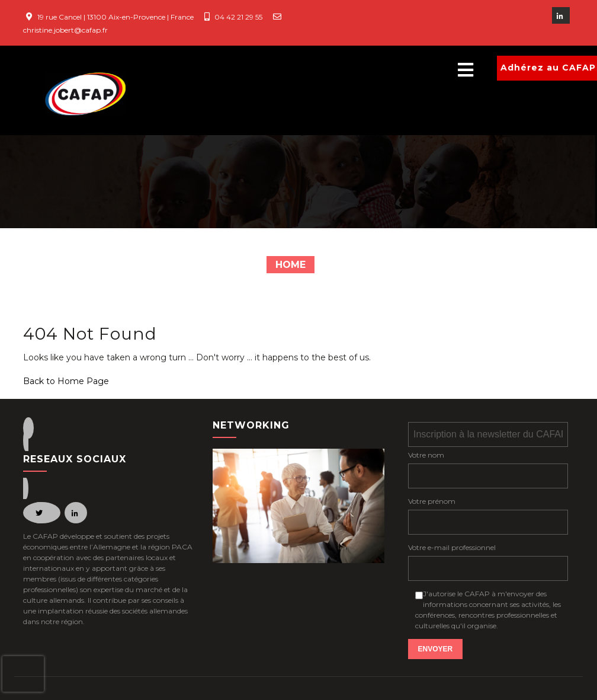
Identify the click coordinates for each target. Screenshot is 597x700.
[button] (322, 70)
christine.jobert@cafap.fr (65, 30)
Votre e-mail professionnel (452, 547)
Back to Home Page (66, 381)
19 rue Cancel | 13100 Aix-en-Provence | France (115, 17)
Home (291, 265)
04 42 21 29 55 (238, 17)
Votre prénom (432, 501)
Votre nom (426, 455)
